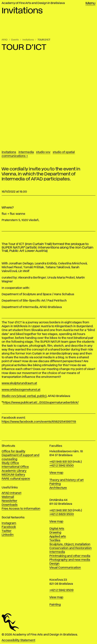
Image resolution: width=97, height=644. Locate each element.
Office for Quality (13, 451)
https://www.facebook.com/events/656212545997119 (39, 422)
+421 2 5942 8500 (62, 466)
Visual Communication (65, 568)
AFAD (5, 40)
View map (56, 473)
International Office (15, 467)
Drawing (55, 533)
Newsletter (9, 501)
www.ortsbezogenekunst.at (21, 390)
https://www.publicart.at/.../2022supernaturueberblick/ (41, 403)
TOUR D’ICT (44, 40)
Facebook (9, 527)
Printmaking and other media (70, 556)
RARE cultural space (16, 479)
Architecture (58, 488)
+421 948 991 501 (61, 510)
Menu (90, 3)
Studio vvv (43, 152)
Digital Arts (57, 529)
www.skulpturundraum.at (19, 383)
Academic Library (14, 471)
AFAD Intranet (11, 493)
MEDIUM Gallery (13, 475)
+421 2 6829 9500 (62, 514)
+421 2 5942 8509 (61, 590)
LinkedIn (8, 535)
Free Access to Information (21, 509)
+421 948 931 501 (61, 462)
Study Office (10, 463)
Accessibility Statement (18, 640)
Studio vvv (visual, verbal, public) (24, 396)
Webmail (8, 497)
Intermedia (26, 152)
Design (54, 564)
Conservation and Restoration (71, 548)
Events (15, 40)
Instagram (9, 523)
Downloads (10, 505)
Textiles (55, 540)
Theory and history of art (66, 480)
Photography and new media (70, 560)
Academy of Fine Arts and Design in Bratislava (33, 3)
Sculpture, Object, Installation (70, 544)
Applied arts (58, 537)
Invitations (28, 40)
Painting (55, 484)
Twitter (7, 531)
